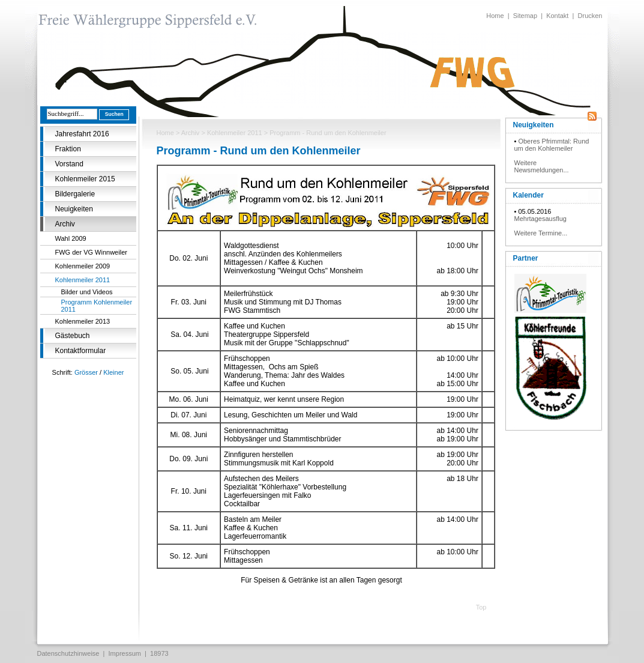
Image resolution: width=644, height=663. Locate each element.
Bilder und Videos (87, 292)
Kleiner (113, 372)
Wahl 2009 (71, 238)
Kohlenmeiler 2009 (83, 266)
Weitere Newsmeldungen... (542, 166)
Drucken (590, 16)
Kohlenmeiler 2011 (83, 280)
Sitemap (525, 16)
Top (481, 607)
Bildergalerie (75, 194)
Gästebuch (73, 336)
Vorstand (69, 164)
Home (495, 16)
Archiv (65, 224)
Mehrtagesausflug (540, 219)
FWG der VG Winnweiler (91, 252)
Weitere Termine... (541, 233)
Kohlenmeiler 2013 (83, 321)
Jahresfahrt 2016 (82, 134)
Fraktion (68, 149)
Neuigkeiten (74, 209)
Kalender (528, 195)
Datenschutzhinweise (68, 653)
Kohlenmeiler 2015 (85, 179)
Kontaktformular (81, 351)
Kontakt (557, 16)
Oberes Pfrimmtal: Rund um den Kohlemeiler (552, 145)
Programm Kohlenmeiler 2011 (97, 306)
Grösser (86, 372)
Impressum (125, 653)
